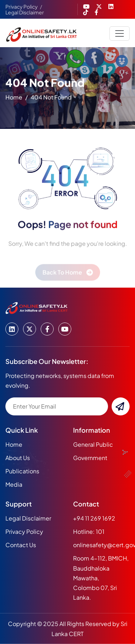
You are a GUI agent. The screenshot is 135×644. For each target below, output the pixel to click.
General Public (93, 444)
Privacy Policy (22, 6)
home (14, 98)
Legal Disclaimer (25, 12)
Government (90, 458)
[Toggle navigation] (120, 33)
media (14, 484)
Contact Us (21, 545)
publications (22, 471)
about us (18, 458)
